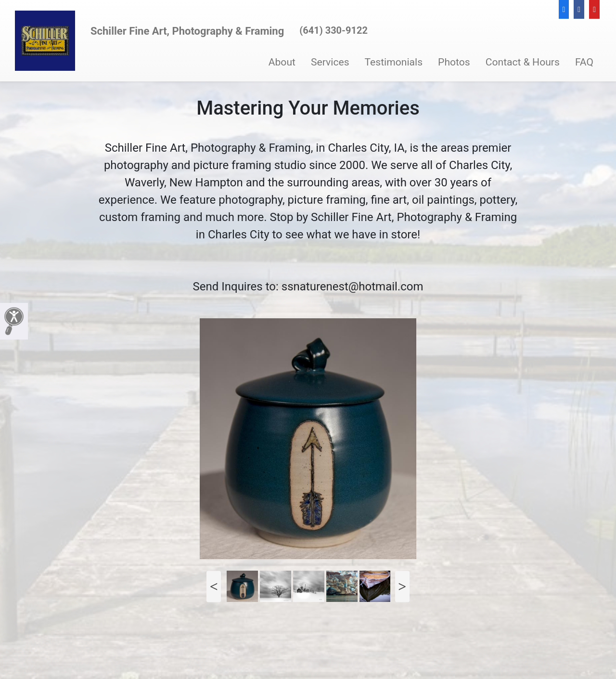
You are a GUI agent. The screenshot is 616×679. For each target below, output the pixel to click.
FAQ (584, 62)
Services (330, 62)
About (282, 62)
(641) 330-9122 (334, 30)
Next (402, 586)
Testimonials (394, 62)
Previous (214, 586)
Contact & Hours (523, 62)
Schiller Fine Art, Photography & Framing (187, 31)
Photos (454, 62)
